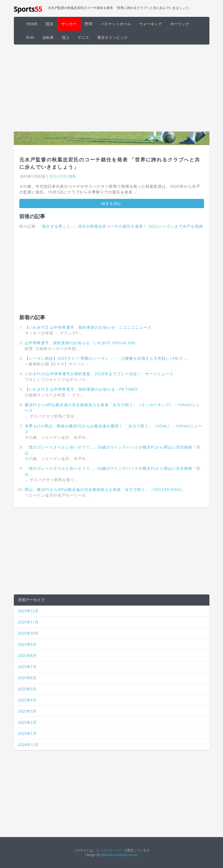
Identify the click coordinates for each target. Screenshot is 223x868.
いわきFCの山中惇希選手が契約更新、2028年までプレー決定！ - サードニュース (99, 374)
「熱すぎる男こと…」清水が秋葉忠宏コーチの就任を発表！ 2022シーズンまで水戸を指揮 (121, 226)
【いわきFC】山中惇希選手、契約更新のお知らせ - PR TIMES (81, 389)
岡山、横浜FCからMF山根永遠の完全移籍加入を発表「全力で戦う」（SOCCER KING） (105, 489)
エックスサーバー (109, 850)
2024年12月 (28, 745)
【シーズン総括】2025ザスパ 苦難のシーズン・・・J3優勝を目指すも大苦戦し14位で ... (106, 358)
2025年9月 (27, 644)
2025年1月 (27, 733)
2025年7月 (27, 667)
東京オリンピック (112, 37)
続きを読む (111, 203)
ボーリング (180, 24)
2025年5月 (27, 689)
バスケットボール (116, 24)
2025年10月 (28, 633)
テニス (83, 37)
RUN (30, 37)
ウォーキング (150, 24)
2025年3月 (27, 711)
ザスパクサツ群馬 (63, 176)
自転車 (48, 37)
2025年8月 (27, 655)
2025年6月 (27, 678)
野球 (89, 24)
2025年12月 (28, 611)
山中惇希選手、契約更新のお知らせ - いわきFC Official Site (80, 343)
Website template (114, 855)
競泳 (49, 24)
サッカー (69, 24)
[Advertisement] (112, 88)
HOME (32, 24)
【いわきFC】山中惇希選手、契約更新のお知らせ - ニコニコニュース (88, 327)
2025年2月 (27, 722)
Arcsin (133, 855)
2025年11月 (28, 622)
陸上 (66, 37)
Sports (28, 9)
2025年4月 (27, 700)
